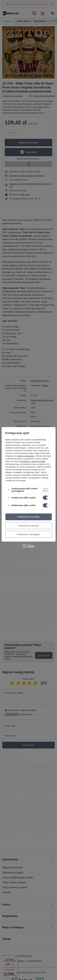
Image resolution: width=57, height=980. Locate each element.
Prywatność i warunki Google (33, 461)
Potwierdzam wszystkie (28, 517)
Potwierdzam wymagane (28, 534)
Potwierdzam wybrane (29, 526)
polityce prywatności (26, 456)
